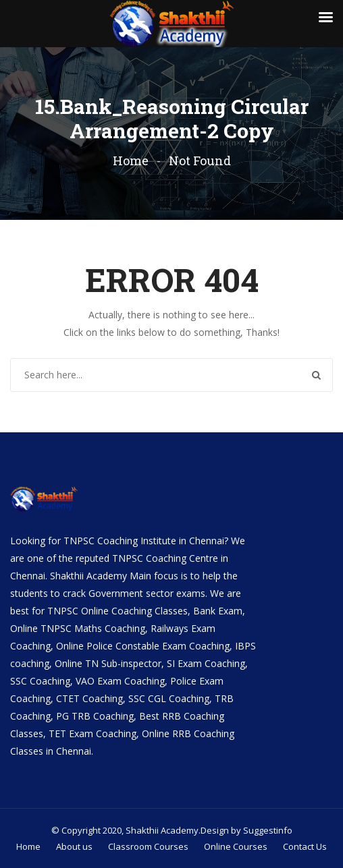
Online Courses (236, 846)
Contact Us (305, 846)
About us (74, 846)
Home (131, 161)
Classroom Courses (148, 846)
